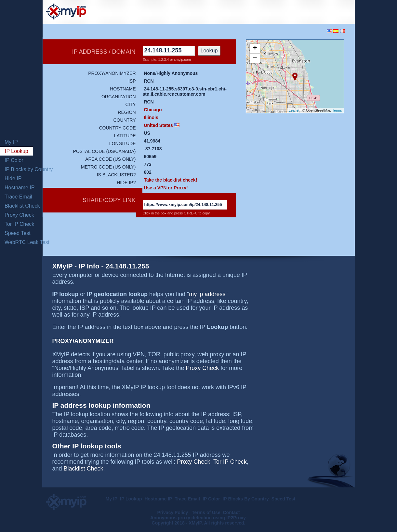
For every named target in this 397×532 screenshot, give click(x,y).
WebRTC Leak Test (27, 242)
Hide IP (13, 178)
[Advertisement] (275, 11)
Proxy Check (19, 215)
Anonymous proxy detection (181, 518)
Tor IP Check (19, 224)
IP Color (14, 160)
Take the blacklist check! (170, 180)
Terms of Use (206, 512)
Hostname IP (20, 188)
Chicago (153, 110)
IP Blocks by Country (29, 169)
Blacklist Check (22, 206)
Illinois (151, 117)
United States (158, 125)
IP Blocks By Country (246, 499)
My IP (11, 142)
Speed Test (18, 233)
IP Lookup (17, 151)
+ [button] (255, 48)
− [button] (255, 59)
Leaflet (294, 110)
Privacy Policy (173, 512)
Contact (231, 512)
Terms (337, 110)
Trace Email (18, 197)
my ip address (207, 294)
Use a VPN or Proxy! (166, 188)
